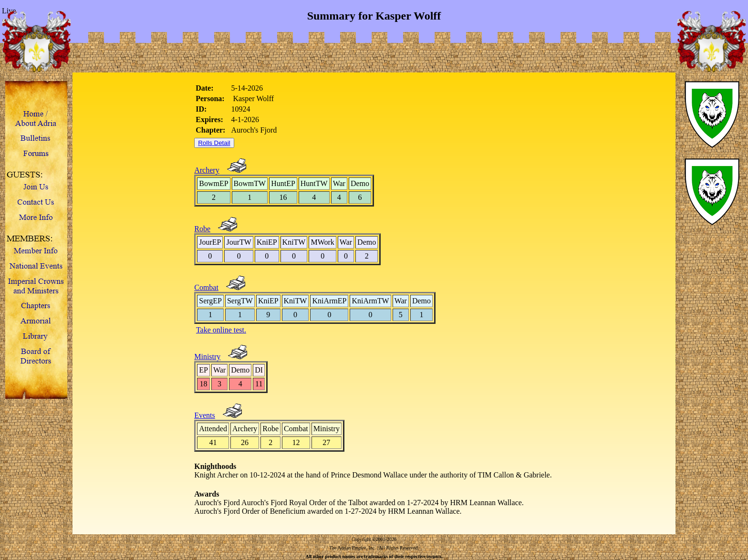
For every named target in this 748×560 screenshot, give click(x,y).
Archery (207, 170)
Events (205, 415)
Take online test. (221, 330)
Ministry (207, 357)
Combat (206, 287)
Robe (202, 229)
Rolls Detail (214, 143)
